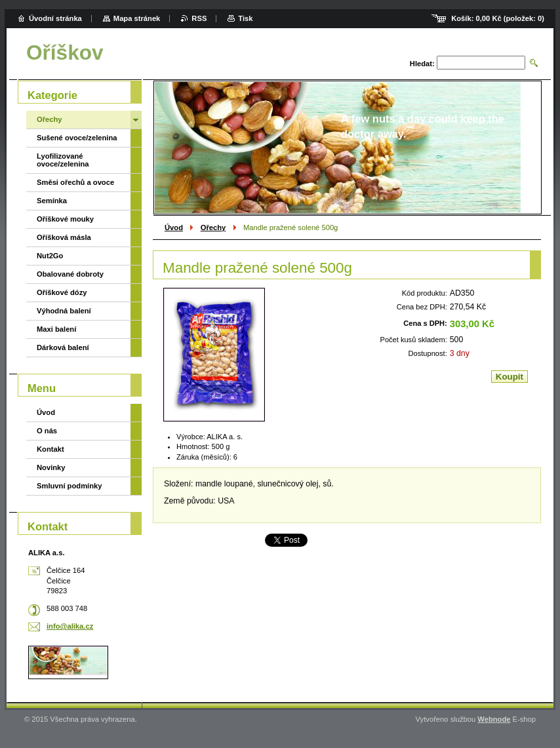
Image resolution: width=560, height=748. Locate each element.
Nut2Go (50, 256)
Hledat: (422, 64)
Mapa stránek (137, 18)
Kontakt (50, 449)
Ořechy (213, 227)
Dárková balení (63, 347)
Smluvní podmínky (69, 486)
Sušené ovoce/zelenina (77, 138)
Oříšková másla (64, 237)
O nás (47, 431)
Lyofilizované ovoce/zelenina (63, 160)
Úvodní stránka (55, 18)
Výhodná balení (64, 311)
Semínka (52, 201)
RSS (199, 18)
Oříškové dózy (62, 292)
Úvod (174, 227)
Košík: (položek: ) (498, 18)
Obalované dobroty (70, 274)
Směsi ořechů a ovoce (75, 182)
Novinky (51, 467)
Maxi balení (56, 329)
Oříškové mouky (65, 219)
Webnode (494, 719)
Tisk (245, 18)
